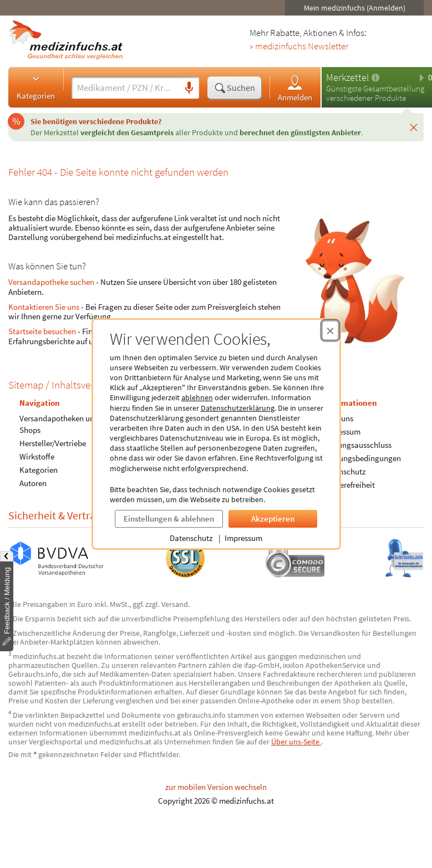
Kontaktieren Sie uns (44, 307)
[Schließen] (414, 127)
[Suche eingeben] (125, 88)
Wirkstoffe (37, 456)
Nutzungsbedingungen (362, 458)
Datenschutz (191, 538)
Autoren (33, 483)
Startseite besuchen (42, 331)
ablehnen (197, 397)
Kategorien (36, 87)
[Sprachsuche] (189, 88)
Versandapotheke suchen (51, 282)
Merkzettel (347, 77)
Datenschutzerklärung (238, 408)
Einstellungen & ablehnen (169, 519)
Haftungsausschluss (357, 445)
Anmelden (295, 88)
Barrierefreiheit (349, 485)
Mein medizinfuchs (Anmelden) (355, 8)
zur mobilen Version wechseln (216, 787)
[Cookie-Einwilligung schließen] (330, 330)
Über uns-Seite (296, 742)
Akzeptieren (273, 519)
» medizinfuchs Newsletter (299, 47)
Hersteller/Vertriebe (53, 443)
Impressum (243, 538)
